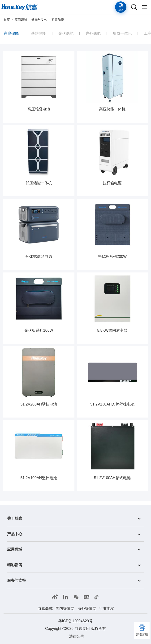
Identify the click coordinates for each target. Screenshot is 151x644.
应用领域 (21, 20)
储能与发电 (39, 20)
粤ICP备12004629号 (76, 621)
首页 (7, 20)
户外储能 (93, 33)
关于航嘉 (15, 518)
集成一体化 (122, 33)
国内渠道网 (65, 608)
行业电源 (107, 608)
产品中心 (15, 534)
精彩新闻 (15, 565)
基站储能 (39, 33)
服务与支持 (17, 580)
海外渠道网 (87, 608)
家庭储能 (58, 20)
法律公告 (77, 636)
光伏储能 (66, 33)
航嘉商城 (45, 608)
